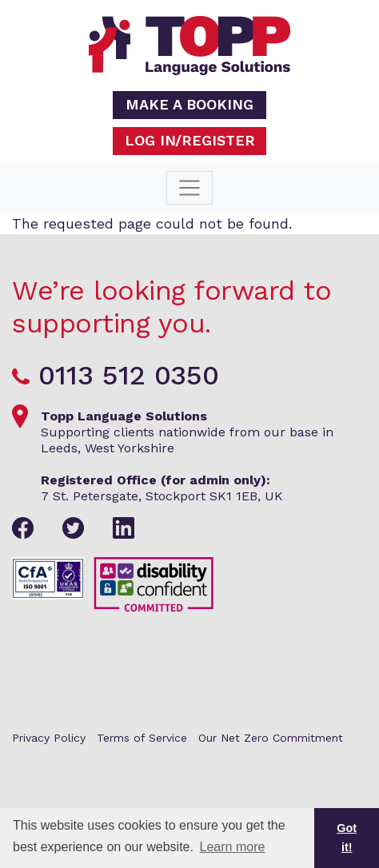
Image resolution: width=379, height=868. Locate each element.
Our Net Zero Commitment (271, 738)
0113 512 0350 (129, 375)
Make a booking (189, 104)
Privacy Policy (49, 738)
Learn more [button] (233, 847)
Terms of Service (142, 738)
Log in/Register (190, 140)
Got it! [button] (347, 838)
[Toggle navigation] (189, 188)
